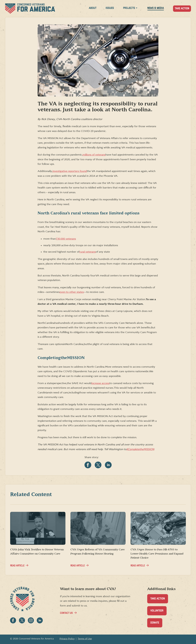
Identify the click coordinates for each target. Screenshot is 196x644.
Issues (110, 8)
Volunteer (158, 612)
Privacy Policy (67, 639)
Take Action (182, 9)
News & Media (156, 8)
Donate (156, 624)
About (93, 8)
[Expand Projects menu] (137, 9)
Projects (129, 8)
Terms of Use (85, 639)
